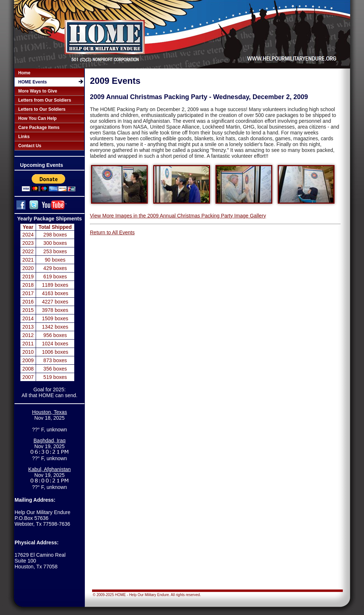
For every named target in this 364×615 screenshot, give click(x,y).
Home (24, 73)
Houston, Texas (50, 412)
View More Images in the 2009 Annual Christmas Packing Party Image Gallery (178, 216)
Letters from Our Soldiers (45, 100)
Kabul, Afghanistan (50, 470)
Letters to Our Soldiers (42, 109)
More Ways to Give (38, 91)
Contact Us (30, 146)
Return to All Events (112, 232)
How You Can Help (37, 118)
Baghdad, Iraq (50, 441)
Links (24, 137)
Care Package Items (39, 128)
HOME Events (33, 82)
